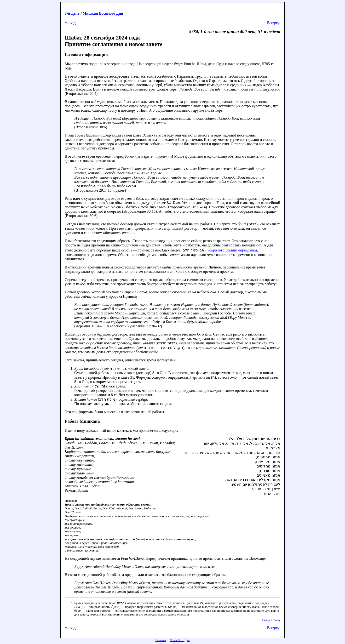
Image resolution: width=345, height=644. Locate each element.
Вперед (274, 23)
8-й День (72, 13)
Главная (161, 640)
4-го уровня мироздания (232, 250)
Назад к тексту (271, 620)
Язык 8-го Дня (180, 640)
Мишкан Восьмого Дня (103, 13)
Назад (70, 23)
